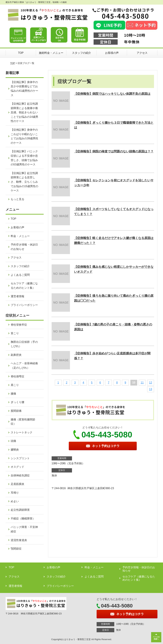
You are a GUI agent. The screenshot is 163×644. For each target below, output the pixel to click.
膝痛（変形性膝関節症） (23, 422)
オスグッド (17, 467)
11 (142, 383)
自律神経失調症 (20, 475)
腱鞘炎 (15, 450)
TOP (21, 53)
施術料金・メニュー (51, 53)
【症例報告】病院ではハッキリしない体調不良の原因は (112, 94)
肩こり (15, 385)
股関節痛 (16, 411)
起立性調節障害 (20, 510)
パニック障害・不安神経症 (24, 529)
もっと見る (17, 199)
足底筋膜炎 (17, 484)
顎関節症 (16, 549)
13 (151, 389)
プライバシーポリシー (24, 305)
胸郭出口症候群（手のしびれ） (24, 344)
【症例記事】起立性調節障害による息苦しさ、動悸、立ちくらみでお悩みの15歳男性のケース (24, 182)
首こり (15, 333)
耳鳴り (15, 493)
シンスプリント (20, 458)
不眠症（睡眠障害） (23, 519)
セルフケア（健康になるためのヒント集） (24, 286)
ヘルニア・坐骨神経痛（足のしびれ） (24, 366)
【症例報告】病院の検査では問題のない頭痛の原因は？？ (114, 151)
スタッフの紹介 (81, 53)
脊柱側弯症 (17, 376)
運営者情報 (17, 296)
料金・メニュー (20, 236)
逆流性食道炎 (19, 540)
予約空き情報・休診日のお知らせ (24, 247)
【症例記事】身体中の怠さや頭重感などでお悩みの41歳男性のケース (24, 89)
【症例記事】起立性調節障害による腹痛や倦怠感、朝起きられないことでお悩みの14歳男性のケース (24, 112)
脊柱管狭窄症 (19, 325)
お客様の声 (112, 53)
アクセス (142, 53)
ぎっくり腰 (17, 402)
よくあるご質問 (20, 275)
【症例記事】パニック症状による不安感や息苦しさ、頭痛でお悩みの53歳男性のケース (24, 158)
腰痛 (13, 394)
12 (151, 383)
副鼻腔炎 (16, 355)
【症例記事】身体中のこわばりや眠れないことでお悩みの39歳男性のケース (24, 136)
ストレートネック (22, 432)
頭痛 (13, 441)
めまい (15, 501)
